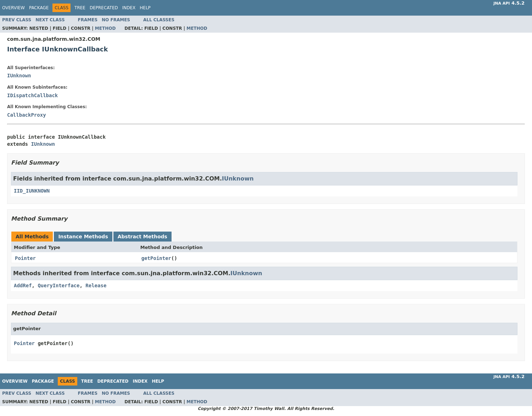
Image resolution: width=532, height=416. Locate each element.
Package (39, 8)
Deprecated (104, 8)
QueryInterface (58, 285)
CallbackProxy (27, 115)
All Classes (159, 20)
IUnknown (19, 76)
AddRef (23, 285)
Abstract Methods (142, 237)
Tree (80, 8)
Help (145, 8)
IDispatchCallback (32, 95)
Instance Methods (83, 237)
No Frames (116, 20)
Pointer (25, 258)
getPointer (156, 258)
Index (129, 8)
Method (105, 28)
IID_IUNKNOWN (32, 191)
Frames (88, 20)
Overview (13, 8)
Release (96, 285)
